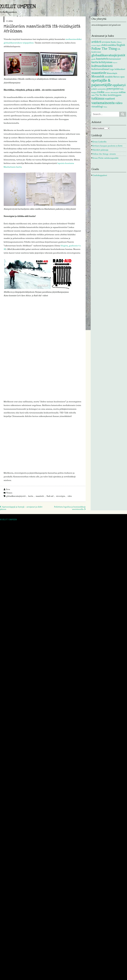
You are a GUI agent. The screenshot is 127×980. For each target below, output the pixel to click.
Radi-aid (50, 496)
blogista (64, 246)
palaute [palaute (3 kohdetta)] (94, 89)
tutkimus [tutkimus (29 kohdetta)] (98, 98)
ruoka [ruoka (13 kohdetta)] (101, 92)
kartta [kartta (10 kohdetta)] (95, 62)
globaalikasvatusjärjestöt (16, 496)
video (70, 496)
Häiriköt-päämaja (100, 150)
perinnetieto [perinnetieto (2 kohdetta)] (102, 89)
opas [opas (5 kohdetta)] (122, 77)
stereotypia (60, 496)
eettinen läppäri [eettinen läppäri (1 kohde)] (96, 45)
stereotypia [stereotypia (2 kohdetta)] (114, 92)
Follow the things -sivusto (104, 154)
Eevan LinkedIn (100, 142)
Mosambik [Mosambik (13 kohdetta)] (98, 76)
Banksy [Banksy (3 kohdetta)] (114, 42)
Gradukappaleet (100, 175)
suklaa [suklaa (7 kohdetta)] (122, 92)
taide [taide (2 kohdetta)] (93, 95)
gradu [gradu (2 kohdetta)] (93, 59)
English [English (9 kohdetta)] (121, 45)
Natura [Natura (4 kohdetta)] (116, 77)
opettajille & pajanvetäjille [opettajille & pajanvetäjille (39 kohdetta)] (102, 83)
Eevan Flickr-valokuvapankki (105, 158)
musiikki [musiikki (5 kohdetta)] (109, 77)
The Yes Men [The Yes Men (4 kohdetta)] (101, 95)
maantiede (40, 496)
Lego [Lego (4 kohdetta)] (112, 69)
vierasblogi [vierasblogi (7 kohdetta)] (97, 107)
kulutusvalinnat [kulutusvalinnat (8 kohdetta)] (100, 69)
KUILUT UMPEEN (18, 7)
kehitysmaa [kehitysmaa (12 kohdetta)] (105, 62)
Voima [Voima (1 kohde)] (105, 107)
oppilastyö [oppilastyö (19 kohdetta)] (119, 85)
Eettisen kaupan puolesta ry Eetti (107, 146)
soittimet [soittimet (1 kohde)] (107, 93)
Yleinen (9, 493)
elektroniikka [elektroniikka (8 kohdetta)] (109, 45)
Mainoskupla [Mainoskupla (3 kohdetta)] (112, 73)
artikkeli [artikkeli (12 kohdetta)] (96, 42)
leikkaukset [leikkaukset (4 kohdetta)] (120, 69)
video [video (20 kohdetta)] (119, 103)
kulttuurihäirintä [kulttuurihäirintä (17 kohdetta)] (102, 66)
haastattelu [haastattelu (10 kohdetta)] (102, 59)
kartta (31, 496)
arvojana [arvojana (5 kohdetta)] (106, 42)
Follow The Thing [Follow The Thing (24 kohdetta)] (104, 49)
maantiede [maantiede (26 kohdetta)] (99, 73)
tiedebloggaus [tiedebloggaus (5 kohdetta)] (114, 95)
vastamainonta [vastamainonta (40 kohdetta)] (103, 103)
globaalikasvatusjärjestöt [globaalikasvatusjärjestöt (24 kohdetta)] (108, 55)
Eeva (8, 489)
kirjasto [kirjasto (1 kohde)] (115, 63)
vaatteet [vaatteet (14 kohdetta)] (110, 99)
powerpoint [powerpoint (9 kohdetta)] (113, 89)
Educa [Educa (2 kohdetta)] (119, 42)
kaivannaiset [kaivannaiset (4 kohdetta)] (115, 59)
